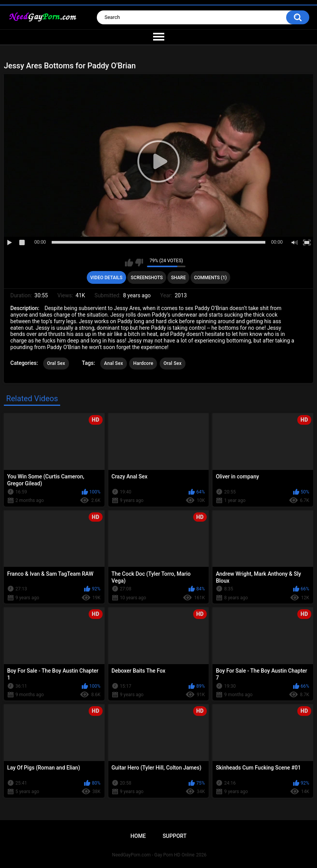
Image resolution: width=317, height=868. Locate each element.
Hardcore (143, 363)
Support (175, 836)
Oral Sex (56, 363)
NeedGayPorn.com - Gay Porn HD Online (153, 855)
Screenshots (147, 278)
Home (138, 836)
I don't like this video (139, 263)
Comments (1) (210, 278)
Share (179, 278)
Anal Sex (114, 363)
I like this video (129, 263)
